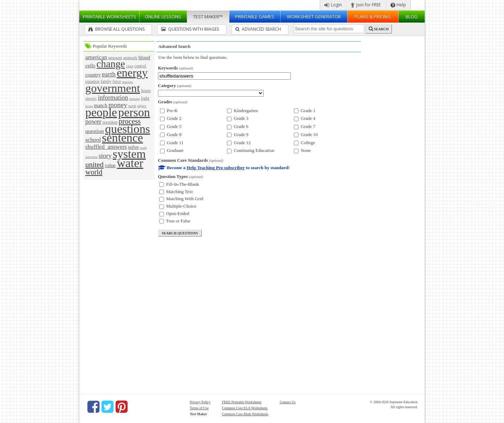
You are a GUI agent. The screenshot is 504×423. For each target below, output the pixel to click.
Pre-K (169, 111)
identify (91, 99)
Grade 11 (172, 143)
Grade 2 (171, 118)
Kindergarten (242, 111)
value (110, 165)
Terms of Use (199, 408)
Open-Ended (174, 213)
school (93, 140)
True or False (175, 221)
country (93, 75)
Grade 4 (305, 118)
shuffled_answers (106, 147)
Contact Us (288, 402)
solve (133, 147)
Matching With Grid (181, 199)
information (113, 98)
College (305, 143)
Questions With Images (190, 29)
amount (115, 58)
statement (91, 157)
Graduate (172, 150)
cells (90, 65)
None (302, 150)
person (134, 112)
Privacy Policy (200, 402)
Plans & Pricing (373, 17)
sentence (122, 138)
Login (333, 5)
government (113, 88)
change (111, 64)
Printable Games (255, 17)
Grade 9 (238, 134)
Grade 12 (239, 143)
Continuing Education (251, 150)
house (146, 91)
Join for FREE (366, 5)
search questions (180, 233)
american (96, 57)
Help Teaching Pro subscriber (216, 168)
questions (128, 129)
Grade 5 (171, 126)
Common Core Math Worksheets (245, 414)
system (129, 154)
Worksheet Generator (314, 17)
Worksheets (109, 17)
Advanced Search (258, 29)
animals (130, 58)
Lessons (163, 17)
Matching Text (176, 192)
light (145, 98)
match (100, 105)
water (130, 163)
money (118, 105)
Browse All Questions (116, 29)
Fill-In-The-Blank (179, 184)
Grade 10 (306, 134)
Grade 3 (238, 118)
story (105, 156)
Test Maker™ (208, 17)
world (94, 172)
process (130, 121)
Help (398, 5)
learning (135, 99)
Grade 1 (305, 111)
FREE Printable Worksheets (242, 402)
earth (109, 74)
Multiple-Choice (178, 206)
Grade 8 (171, 134)
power (93, 122)
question (95, 131)
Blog (412, 17)
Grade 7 (305, 126)
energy (132, 73)
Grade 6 (238, 126)
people (101, 112)
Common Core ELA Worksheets (245, 408)
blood (144, 57)
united (94, 164)
